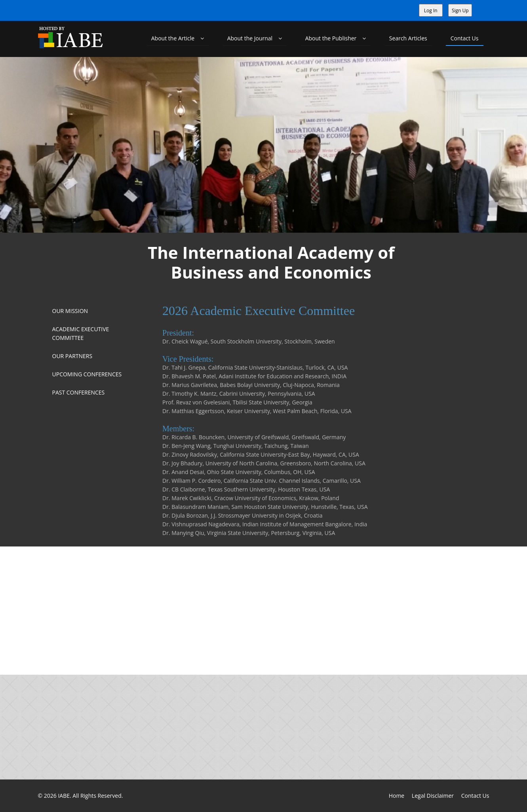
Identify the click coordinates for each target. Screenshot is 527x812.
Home (397, 796)
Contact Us (465, 38)
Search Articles (408, 38)
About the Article (178, 38)
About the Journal (255, 38)
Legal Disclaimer (433, 796)
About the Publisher (336, 38)
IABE (64, 796)
